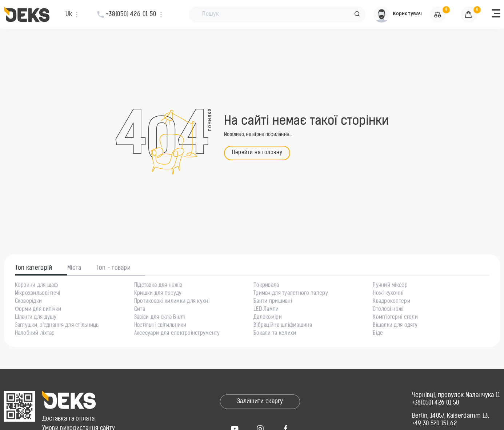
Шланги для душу (36, 318)
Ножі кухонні (388, 294)
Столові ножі (388, 310)
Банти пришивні (273, 302)
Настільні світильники (160, 326)
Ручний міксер (390, 286)
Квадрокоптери (391, 302)
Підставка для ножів (158, 286)
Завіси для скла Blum (160, 318)
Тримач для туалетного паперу (291, 294)
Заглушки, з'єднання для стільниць (57, 326)
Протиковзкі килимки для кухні (172, 302)
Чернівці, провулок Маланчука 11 (456, 395)
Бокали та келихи (275, 334)
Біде (378, 334)
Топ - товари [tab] (113, 268)
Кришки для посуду (158, 294)
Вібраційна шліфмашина (283, 326)
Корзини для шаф (37, 286)
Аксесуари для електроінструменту (177, 334)
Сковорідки (29, 302)
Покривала (266, 286)
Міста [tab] (74, 268)
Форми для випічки (38, 310)
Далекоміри (268, 318)
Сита (140, 310)
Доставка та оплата (69, 419)
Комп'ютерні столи (395, 318)
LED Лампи (266, 310)
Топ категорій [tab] (34, 268)
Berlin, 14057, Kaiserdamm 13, (451, 416)
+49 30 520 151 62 (434, 424)
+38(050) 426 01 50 (436, 403)
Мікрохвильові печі (38, 294)
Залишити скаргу (260, 402)
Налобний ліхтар (35, 334)
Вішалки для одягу (395, 326)
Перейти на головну (257, 153)
